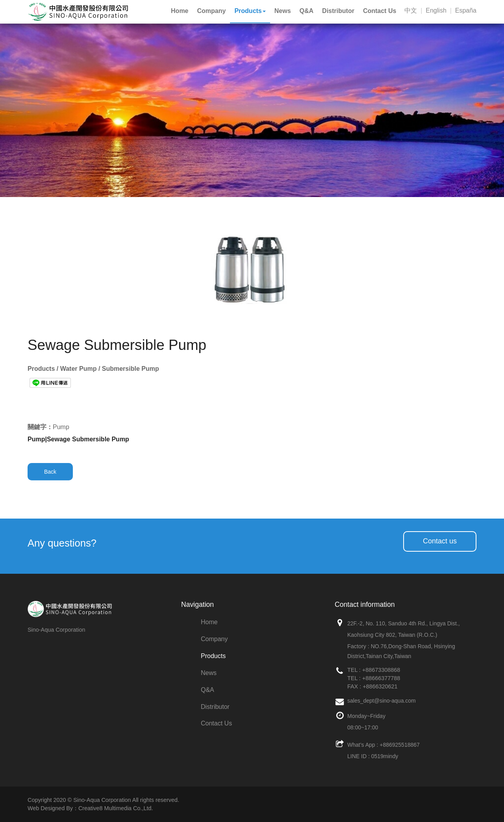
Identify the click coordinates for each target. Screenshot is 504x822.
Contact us (440, 541)
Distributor (215, 707)
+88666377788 (381, 678)
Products (213, 656)
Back (50, 472)
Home (209, 622)
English (436, 10)
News (209, 673)
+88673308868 (381, 670)
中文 (411, 10)
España (466, 10)
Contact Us (216, 723)
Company (214, 639)
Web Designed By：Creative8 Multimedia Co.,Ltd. (90, 808)
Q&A (208, 690)
